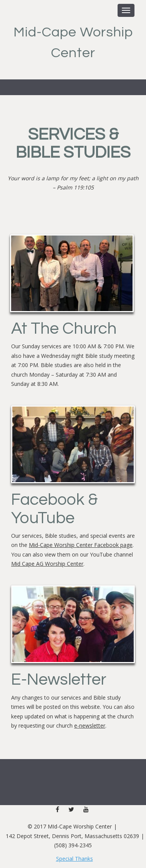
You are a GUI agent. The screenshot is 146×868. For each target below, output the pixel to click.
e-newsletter (90, 726)
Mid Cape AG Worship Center (47, 564)
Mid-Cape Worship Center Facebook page (81, 545)
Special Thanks (75, 859)
